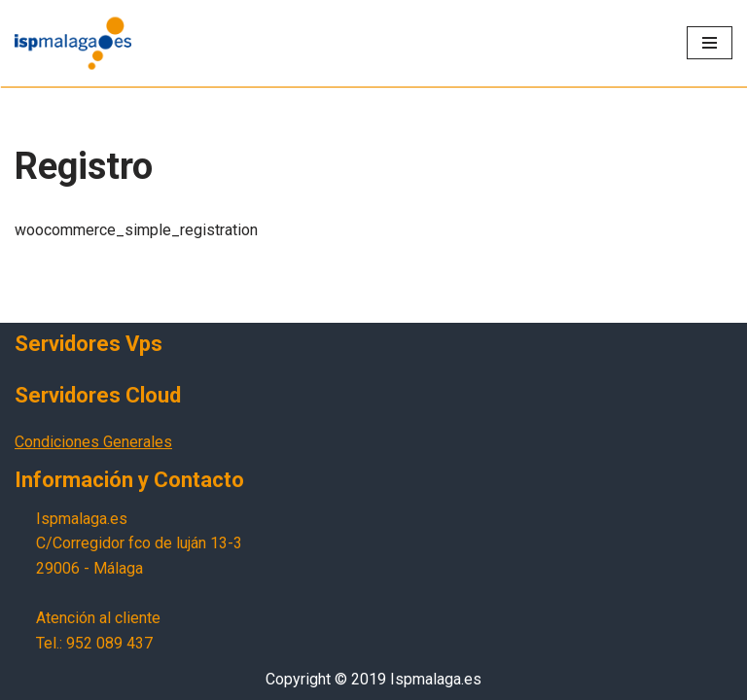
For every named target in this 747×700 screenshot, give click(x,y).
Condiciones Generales (93, 442)
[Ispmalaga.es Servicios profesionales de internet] (73, 43)
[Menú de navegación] (710, 43)
